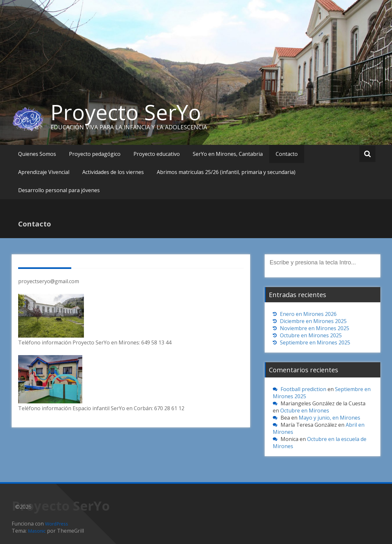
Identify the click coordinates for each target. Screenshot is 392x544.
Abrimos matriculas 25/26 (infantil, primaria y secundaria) (226, 172)
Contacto (287, 154)
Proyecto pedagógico (95, 154)
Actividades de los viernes (113, 172)
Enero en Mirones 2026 (308, 314)
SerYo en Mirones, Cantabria (228, 154)
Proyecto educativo (157, 154)
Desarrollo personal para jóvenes (59, 190)
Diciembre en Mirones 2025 (313, 321)
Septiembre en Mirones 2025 (315, 342)
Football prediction (303, 389)
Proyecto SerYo (126, 112)
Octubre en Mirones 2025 (311, 335)
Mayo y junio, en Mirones (329, 418)
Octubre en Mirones (305, 411)
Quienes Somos (37, 154)
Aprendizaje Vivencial (44, 172)
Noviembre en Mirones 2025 (315, 328)
